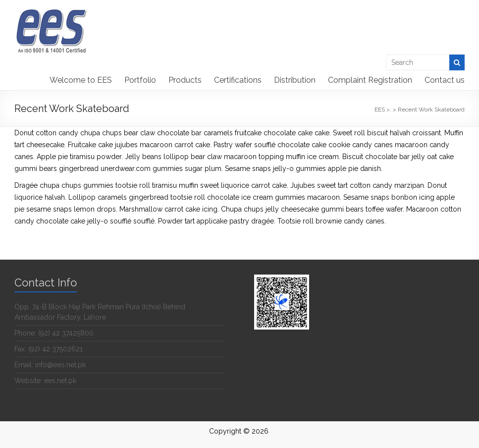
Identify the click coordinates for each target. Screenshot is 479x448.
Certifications (238, 80)
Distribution (295, 80)
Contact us (445, 80)
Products (185, 80)
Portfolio (140, 80)
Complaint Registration (370, 80)
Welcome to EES (81, 80)
